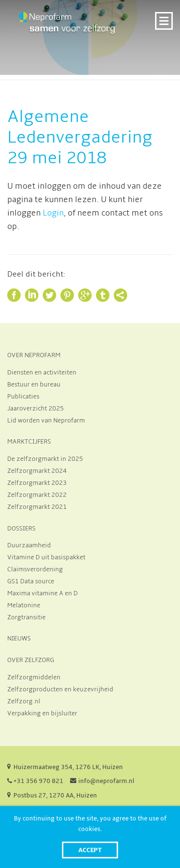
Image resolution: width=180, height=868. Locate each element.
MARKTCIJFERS (29, 442)
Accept (90, 850)
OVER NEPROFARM (34, 355)
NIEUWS (19, 639)
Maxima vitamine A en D (42, 593)
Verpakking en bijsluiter (42, 713)
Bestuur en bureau (34, 385)
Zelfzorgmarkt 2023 (37, 483)
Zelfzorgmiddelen (34, 677)
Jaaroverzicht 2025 (36, 409)
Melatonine (24, 605)
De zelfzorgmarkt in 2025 (45, 459)
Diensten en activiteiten (42, 373)
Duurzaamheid (29, 545)
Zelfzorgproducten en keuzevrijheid (60, 689)
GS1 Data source (31, 581)
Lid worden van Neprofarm (46, 421)
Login (53, 213)
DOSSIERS (21, 529)
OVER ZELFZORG (31, 660)
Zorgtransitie (26, 617)
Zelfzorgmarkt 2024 (37, 471)
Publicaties (23, 397)
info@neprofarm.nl (106, 781)
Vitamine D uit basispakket (46, 557)
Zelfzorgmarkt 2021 (37, 507)
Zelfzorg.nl (24, 701)
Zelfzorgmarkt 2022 (37, 495)
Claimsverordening (35, 569)
